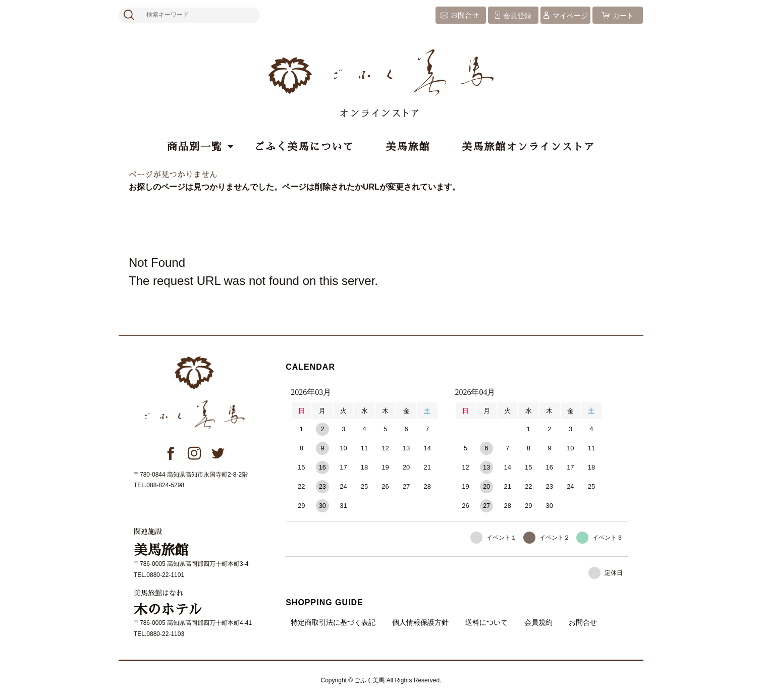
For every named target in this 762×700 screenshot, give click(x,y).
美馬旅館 (408, 147)
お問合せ (465, 16)
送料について (486, 622)
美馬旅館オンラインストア (528, 147)
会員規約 (538, 622)
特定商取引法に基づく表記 (333, 622)
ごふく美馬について (304, 147)
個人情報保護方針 (420, 622)
